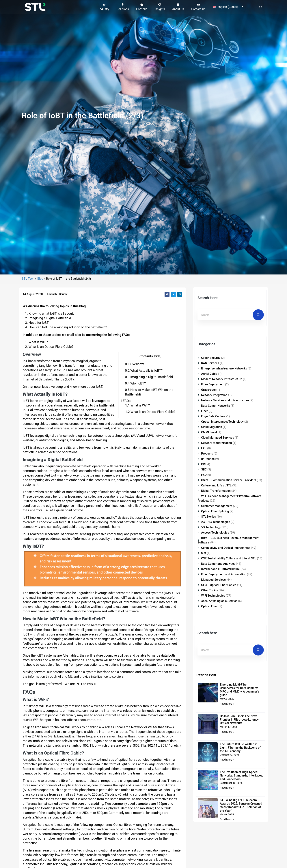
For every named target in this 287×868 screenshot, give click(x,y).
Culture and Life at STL (216, 541)
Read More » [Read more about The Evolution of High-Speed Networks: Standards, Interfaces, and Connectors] (227, 843)
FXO (204, 530)
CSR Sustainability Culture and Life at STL (229, 614)
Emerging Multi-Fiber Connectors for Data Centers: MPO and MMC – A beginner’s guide (240, 745)
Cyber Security (211, 413)
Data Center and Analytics (218, 619)
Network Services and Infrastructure (225, 456)
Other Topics (209, 646)
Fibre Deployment (213, 440)
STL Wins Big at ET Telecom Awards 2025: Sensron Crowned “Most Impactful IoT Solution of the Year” (241, 861)
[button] (104, 7)
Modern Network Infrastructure (222, 434)
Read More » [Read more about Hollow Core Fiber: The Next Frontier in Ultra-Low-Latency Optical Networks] (227, 787)
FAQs (125, 456)
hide (157, 412)
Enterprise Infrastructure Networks (224, 424)
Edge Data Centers (213, 472)
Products (207, 509)
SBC (204, 525)
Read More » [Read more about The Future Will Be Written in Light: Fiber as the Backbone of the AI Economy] (227, 815)
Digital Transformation (216, 546)
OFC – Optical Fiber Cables (219, 640)
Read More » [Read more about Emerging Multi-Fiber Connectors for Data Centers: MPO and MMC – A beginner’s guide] (227, 759)
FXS (204, 504)
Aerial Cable (209, 429)
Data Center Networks (216, 461)
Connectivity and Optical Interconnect (226, 603)
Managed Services (213, 635)
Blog (40, 334)
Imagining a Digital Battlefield (149, 432)
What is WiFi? (138, 461)
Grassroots (208, 445)
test (204, 608)
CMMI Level (209, 488)
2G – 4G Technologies (216, 577)
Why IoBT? (135, 439)
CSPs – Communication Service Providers (229, 535)
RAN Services (210, 419)
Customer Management (217, 561)
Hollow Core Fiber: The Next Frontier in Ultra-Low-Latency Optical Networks (239, 775)
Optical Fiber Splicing (215, 567)
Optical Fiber (209, 662)
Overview (134, 419)
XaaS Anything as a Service (219, 656)
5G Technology (211, 583)
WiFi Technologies (213, 651)
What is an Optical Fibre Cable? (150, 467)
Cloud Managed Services (218, 493)
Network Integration (214, 450)
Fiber (205, 466)
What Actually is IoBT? (144, 426)
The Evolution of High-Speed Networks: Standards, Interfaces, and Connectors (241, 831)
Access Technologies (215, 588)
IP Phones (208, 514)
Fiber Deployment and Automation (224, 630)
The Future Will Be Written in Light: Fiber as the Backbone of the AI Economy (240, 803)
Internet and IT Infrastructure (220, 624)
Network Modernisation (217, 498)
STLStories (208, 572)
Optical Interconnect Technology (222, 477)
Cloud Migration (212, 482)
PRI (203, 520)
